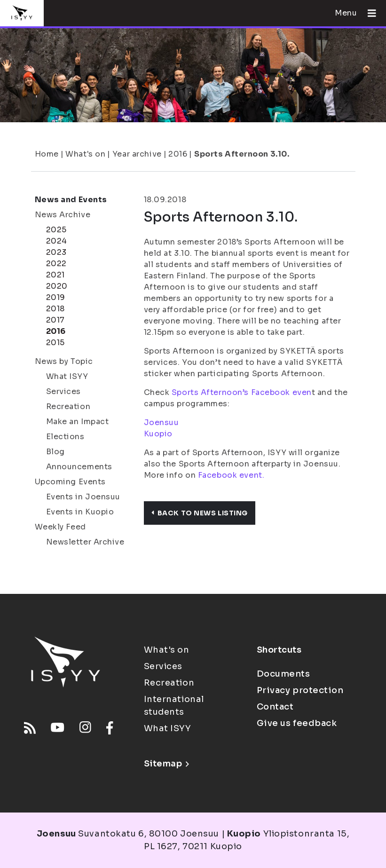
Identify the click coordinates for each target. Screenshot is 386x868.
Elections (65, 437)
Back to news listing (200, 513)
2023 (56, 252)
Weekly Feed (60, 527)
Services (63, 391)
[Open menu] (368, 13)
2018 (55, 309)
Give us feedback (297, 723)
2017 (55, 320)
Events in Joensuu (83, 497)
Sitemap (167, 764)
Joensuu (161, 422)
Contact (275, 707)
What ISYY (67, 376)
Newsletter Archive (85, 542)
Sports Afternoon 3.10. (242, 154)
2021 (55, 275)
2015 (55, 343)
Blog (55, 452)
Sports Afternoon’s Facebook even (242, 392)
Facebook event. (231, 475)
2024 (57, 241)
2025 (56, 230)
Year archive (137, 154)
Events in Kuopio (80, 512)
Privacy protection (300, 690)
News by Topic (64, 361)
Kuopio (158, 434)
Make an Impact (78, 422)
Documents (284, 674)
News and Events (71, 200)
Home (47, 154)
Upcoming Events (70, 482)
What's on (85, 154)
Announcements (79, 467)
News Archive (63, 215)
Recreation (68, 406)
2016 (178, 154)
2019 (56, 297)
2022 (56, 264)
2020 (57, 286)
